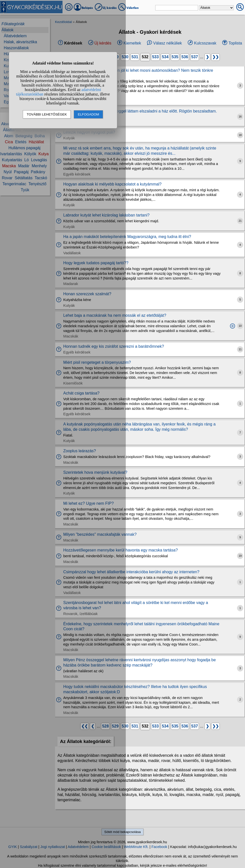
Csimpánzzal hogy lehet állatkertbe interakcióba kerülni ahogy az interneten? (131, 572)
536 (185, 57)
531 (135, 57)
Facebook (159, 847)
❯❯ (215, 57)
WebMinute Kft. (136, 847)
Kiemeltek (132, 43)
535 (175, 57)
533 (155, 57)
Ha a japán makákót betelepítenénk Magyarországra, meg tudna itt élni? (127, 237)
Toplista (235, 43)
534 (165, 57)
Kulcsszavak (205, 43)
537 (195, 57)
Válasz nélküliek (168, 43)
